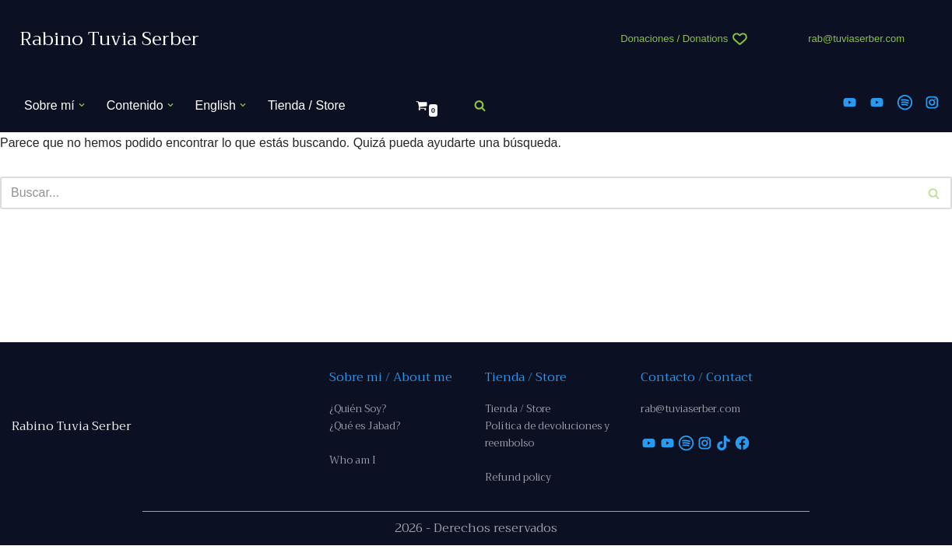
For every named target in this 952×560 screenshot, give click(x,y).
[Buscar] (480, 105)
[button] (82, 105)
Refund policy (518, 492)
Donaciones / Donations (674, 38)
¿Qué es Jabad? (365, 440)
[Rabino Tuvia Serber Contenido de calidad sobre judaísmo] (109, 39)
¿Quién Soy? (358, 423)
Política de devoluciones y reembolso (547, 448)
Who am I (353, 475)
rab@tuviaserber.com (856, 38)
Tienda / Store (307, 105)
